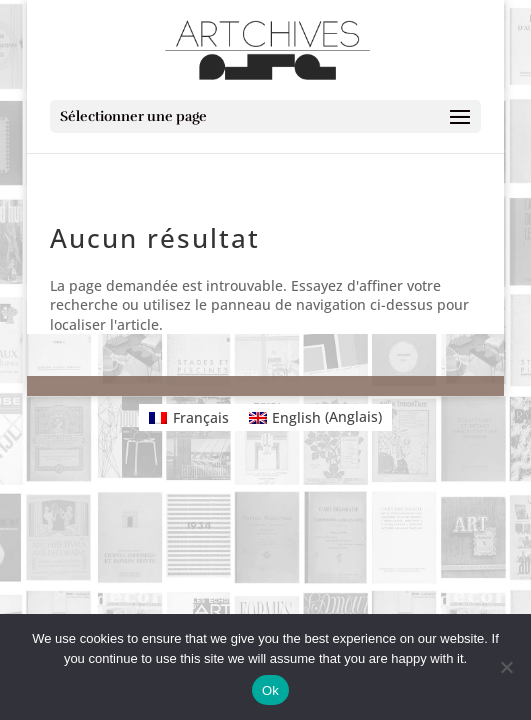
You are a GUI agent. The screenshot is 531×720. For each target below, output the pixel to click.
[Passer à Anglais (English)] (316, 417)
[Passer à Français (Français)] (189, 417)
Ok (270, 690)
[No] (506, 667)
